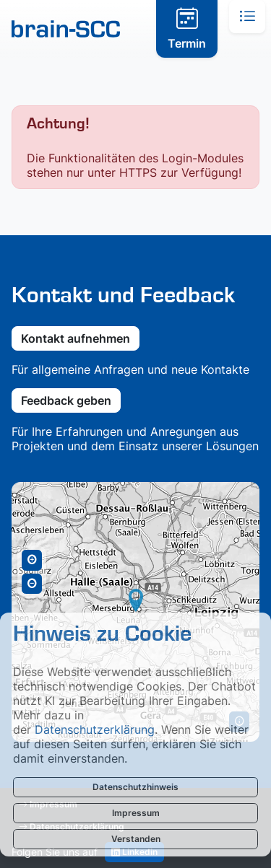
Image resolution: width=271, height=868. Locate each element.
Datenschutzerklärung (95, 729)
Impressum (136, 813)
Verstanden (136, 839)
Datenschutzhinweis (135, 787)
